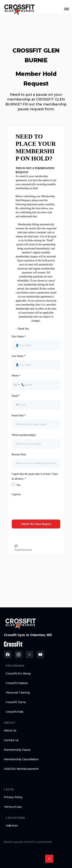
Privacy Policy (13, 797)
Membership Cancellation (21, 759)
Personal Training (18, 693)
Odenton (12, 826)
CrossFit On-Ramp (18, 673)
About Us (10, 730)
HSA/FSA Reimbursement (21, 769)
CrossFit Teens (16, 702)
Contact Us (11, 740)
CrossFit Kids (14, 712)
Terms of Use (13, 807)
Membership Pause (17, 750)
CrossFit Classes (17, 683)
